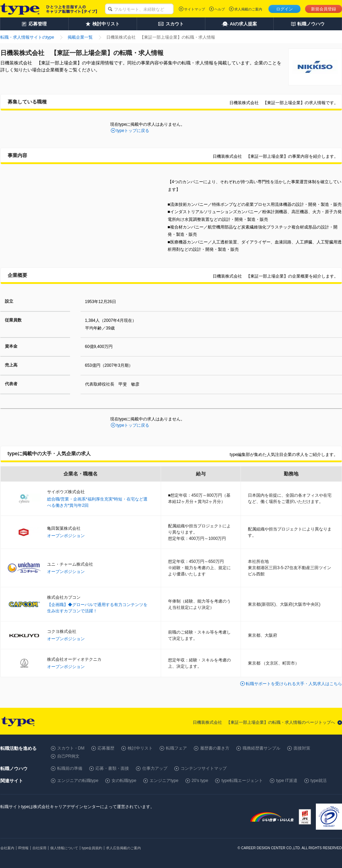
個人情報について (64, 848)
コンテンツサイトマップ (204, 768)
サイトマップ (195, 9)
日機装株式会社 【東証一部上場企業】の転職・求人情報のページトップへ (264, 722)
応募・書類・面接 (112, 768)
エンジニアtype (164, 781)
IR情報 (23, 848)
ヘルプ (220, 9)
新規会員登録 (324, 9)
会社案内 (7, 848)
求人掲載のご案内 (248, 9)
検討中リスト (140, 748)
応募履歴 (106, 748)
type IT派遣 (287, 781)
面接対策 (302, 748)
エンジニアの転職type (78, 781)
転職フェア (176, 748)
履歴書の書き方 (215, 748)
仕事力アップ (155, 768)
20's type (200, 781)
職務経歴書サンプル (261, 748)
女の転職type (124, 781)
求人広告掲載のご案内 (123, 848)
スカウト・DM (71, 748)
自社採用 (39, 848)
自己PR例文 (69, 756)
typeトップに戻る (133, 131)
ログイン (284, 9)
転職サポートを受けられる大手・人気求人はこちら (294, 684)
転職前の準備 (70, 768)
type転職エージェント (242, 781)
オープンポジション (66, 536)
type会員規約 (92, 848)
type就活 (319, 781)
